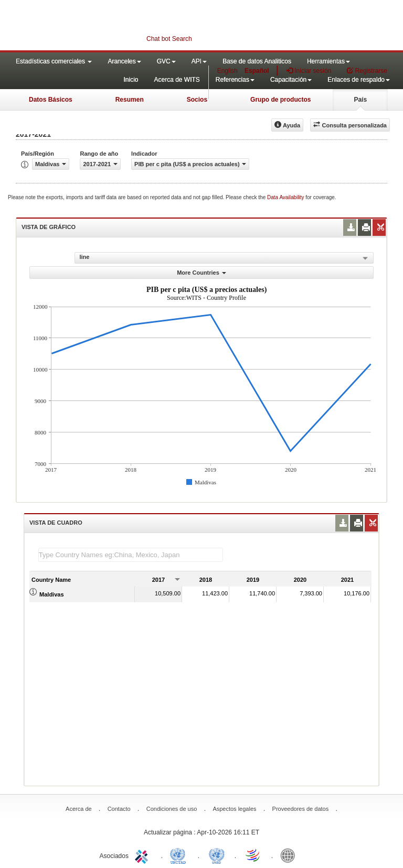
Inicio (131, 80)
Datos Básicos (51, 100)
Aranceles (124, 61)
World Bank (290, 855)
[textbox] (131, 555)
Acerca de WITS (177, 80)
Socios (197, 100)
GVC (166, 61)
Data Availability (286, 197)
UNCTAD (180, 855)
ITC (143, 855)
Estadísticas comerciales (54, 61)
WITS (105, 26)
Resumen (130, 100)
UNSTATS (217, 855)
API (199, 61)
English (227, 71)
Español (257, 71)
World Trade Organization (253, 855)
